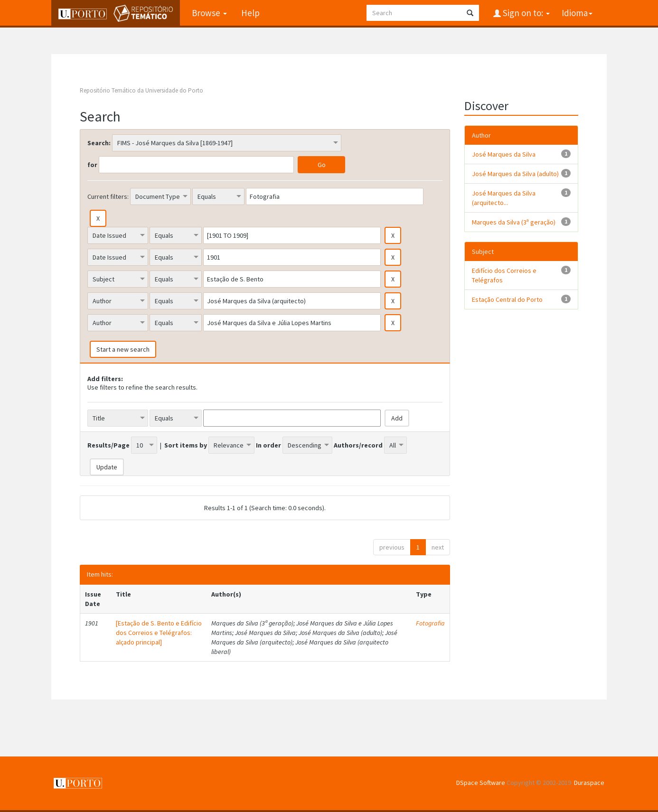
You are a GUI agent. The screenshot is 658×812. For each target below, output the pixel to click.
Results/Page (108, 445)
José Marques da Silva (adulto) (515, 174)
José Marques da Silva (504, 154)
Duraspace (589, 783)
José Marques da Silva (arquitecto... (504, 198)
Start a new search (123, 349)
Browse (209, 13)
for (92, 165)
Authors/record (358, 445)
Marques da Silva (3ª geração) (514, 222)
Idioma (577, 13)
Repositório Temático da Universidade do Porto (141, 90)
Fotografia (430, 623)
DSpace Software (481, 783)
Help (250, 13)
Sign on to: (525, 13)
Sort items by (186, 445)
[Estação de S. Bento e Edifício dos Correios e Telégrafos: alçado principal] (159, 633)
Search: (99, 143)
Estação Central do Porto (507, 299)
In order (268, 445)
